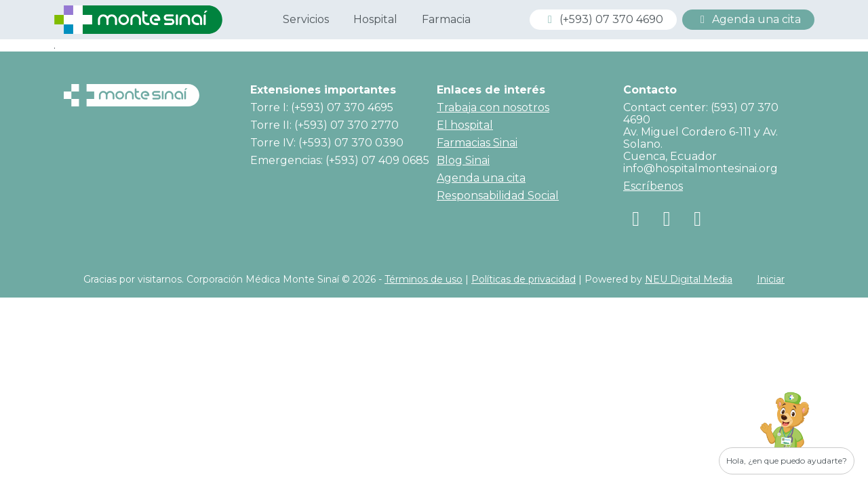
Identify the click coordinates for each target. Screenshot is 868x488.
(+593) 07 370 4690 (603, 19)
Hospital (375, 19)
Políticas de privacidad (524, 279)
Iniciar (771, 279)
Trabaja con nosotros (493, 107)
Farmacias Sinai (477, 143)
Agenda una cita (748, 19)
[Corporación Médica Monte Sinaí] (138, 19)
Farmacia (446, 19)
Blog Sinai (463, 160)
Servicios (306, 19)
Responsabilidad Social (498, 196)
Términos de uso (423, 279)
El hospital (465, 125)
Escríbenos (653, 186)
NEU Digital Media (689, 279)
